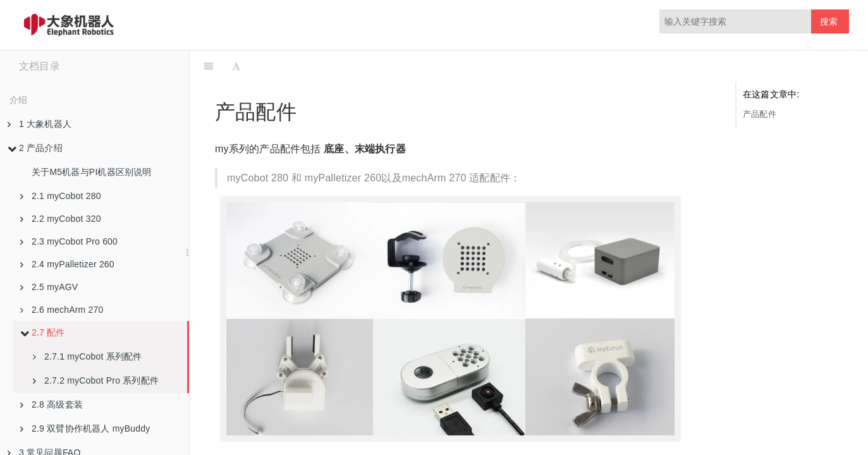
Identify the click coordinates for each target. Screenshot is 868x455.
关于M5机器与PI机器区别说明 (92, 172)
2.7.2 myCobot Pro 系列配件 (96, 380)
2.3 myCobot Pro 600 (69, 241)
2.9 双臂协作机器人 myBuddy (85, 428)
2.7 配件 (43, 332)
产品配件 (760, 114)
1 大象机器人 (40, 124)
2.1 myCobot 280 (61, 196)
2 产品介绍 (35, 148)
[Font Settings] (236, 66)
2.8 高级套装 (52, 404)
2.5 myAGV (49, 287)
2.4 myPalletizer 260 (67, 264)
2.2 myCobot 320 (61, 219)
